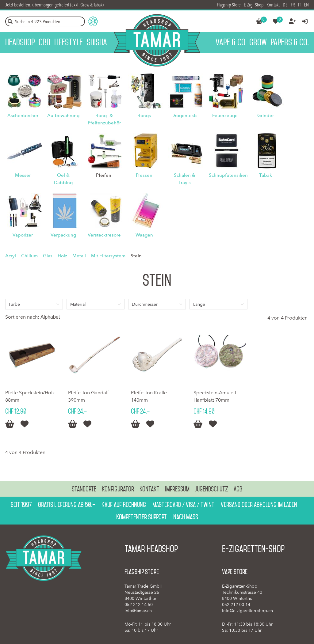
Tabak (266, 175)
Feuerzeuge (225, 116)
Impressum (177, 489)
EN (306, 5)
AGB (238, 489)
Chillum (29, 256)
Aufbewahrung (63, 116)
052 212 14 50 (139, 605)
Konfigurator (118, 489)
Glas (48, 256)
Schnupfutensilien (228, 175)
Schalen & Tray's (185, 179)
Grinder (266, 116)
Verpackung (63, 235)
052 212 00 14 (236, 605)
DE (285, 5)
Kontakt (273, 5)
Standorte (84, 489)
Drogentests (184, 116)
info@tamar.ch (138, 611)
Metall (79, 256)
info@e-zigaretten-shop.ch (247, 611)
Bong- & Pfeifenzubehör (104, 119)
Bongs (144, 116)
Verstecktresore (104, 235)
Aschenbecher (23, 116)
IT (299, 5)
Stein (136, 256)
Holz (62, 256)
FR (293, 5)
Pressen (144, 175)
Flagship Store (229, 5)
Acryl (11, 256)
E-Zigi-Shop (254, 5)
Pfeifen (104, 175)
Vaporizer (23, 235)
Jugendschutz (212, 489)
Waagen (144, 235)
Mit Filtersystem (108, 256)
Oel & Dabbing (63, 179)
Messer (23, 175)
